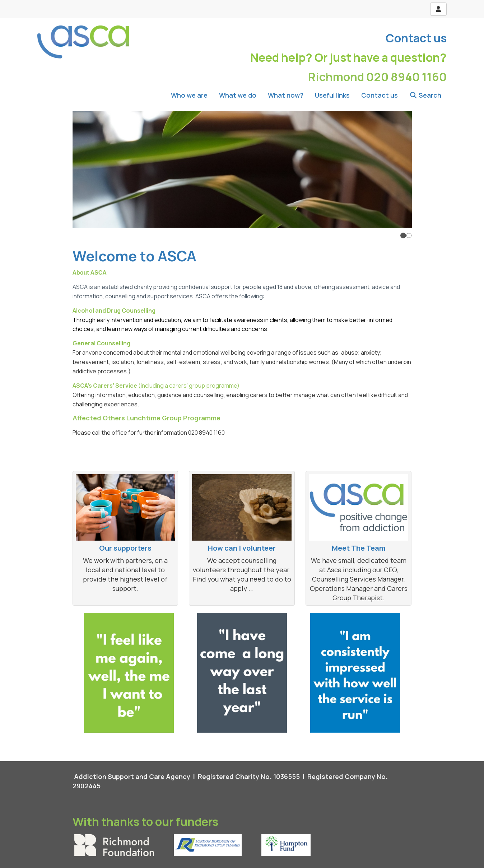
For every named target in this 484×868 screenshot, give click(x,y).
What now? (286, 95)
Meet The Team (359, 548)
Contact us (416, 38)
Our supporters (125, 548)
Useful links (332, 95)
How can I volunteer (242, 548)
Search (425, 95)
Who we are (189, 95)
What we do (238, 95)
